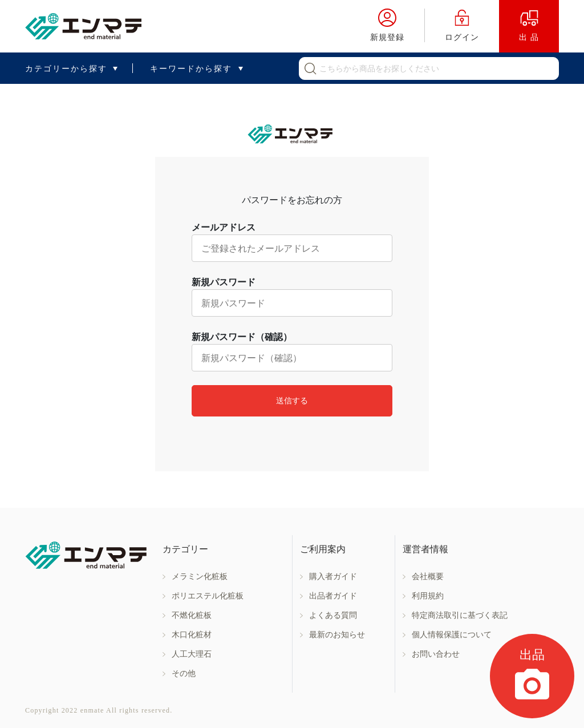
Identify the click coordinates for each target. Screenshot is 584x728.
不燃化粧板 (192, 615)
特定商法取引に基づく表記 (460, 615)
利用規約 (428, 596)
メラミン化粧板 (200, 577)
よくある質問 (333, 615)
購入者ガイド (333, 577)
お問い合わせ (436, 654)
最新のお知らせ (337, 635)
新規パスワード (224, 282)
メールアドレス (224, 227)
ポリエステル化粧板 (208, 596)
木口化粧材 (192, 635)
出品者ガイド (333, 596)
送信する (292, 401)
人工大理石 (192, 654)
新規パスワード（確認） (242, 337)
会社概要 (428, 577)
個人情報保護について (452, 635)
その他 (184, 674)
